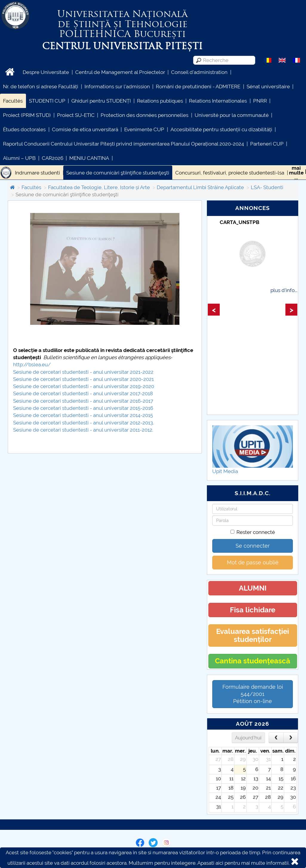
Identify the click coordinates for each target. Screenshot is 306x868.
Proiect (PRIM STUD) (27, 115)
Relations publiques (160, 101)
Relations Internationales (218, 101)
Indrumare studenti (37, 173)
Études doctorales (24, 129)
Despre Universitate (46, 72)
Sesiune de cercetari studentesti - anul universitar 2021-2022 (83, 372)
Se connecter (253, 546)
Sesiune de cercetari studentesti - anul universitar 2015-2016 (83, 408)
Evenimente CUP (144, 129)
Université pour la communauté (232, 115)
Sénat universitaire (268, 87)
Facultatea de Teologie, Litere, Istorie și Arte (99, 187)
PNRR (260, 101)
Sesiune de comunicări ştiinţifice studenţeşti (118, 173)
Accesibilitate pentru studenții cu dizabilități (221, 129)
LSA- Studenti (267, 187)
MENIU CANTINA (89, 158)
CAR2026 (53, 158)
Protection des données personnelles (144, 115)
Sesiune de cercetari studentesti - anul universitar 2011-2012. (83, 430)
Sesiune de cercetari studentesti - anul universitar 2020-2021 (83, 379)
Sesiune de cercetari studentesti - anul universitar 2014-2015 (83, 415)
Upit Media (225, 471)
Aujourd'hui (248, 738)
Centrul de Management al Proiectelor (120, 72)
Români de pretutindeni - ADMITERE (198, 87)
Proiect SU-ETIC (76, 115)
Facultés (13, 101)
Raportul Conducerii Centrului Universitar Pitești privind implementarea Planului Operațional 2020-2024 (123, 144)
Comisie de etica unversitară (85, 129)
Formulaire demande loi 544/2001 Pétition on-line (253, 694)
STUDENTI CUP (47, 101)
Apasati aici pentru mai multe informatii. (243, 863)
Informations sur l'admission (117, 87)
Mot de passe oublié (253, 562)
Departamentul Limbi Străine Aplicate (200, 187)
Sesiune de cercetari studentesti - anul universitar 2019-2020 (84, 386)
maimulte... (296, 173)
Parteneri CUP (267, 144)
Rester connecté (253, 532)
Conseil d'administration (199, 72)
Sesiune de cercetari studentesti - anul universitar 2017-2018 (83, 393)
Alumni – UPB (19, 158)
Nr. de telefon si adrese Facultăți (41, 87)
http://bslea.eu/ (32, 365)
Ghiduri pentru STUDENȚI (101, 101)
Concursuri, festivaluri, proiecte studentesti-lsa (230, 173)
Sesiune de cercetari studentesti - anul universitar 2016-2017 (83, 401)
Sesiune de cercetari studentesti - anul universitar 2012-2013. (83, 423)
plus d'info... (284, 290)
